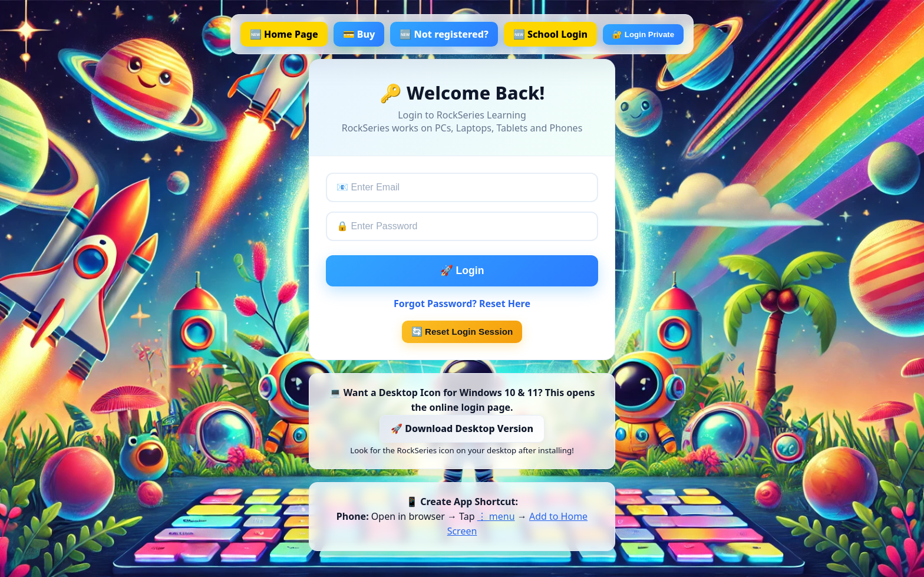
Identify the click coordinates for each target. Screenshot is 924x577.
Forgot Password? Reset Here (462, 304)
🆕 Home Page (284, 34)
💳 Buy (359, 34)
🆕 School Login (550, 34)
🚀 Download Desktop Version (462, 428)
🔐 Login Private (643, 34)
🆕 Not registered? (444, 34)
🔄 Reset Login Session (462, 332)
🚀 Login (462, 271)
